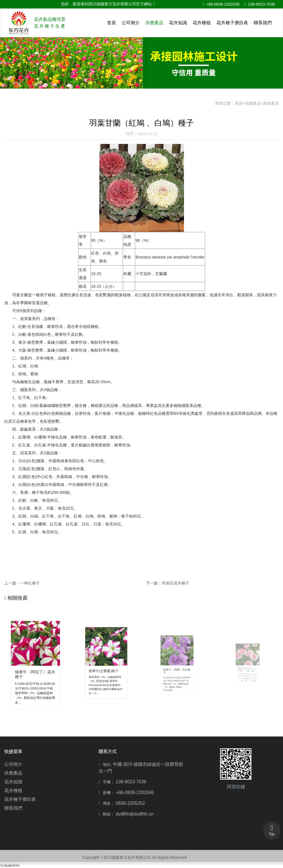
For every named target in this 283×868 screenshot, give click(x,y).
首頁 (111, 23)
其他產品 (271, 103)
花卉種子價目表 (232, 23)
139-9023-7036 (260, 4)
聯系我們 (263, 23)
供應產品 (154, 23)
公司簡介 (131, 23)
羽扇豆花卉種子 (175, 587)
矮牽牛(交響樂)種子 (105, 668)
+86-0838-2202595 (221, 4)
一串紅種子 (30, 587)
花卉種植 (202, 23)
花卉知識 (178, 23)
